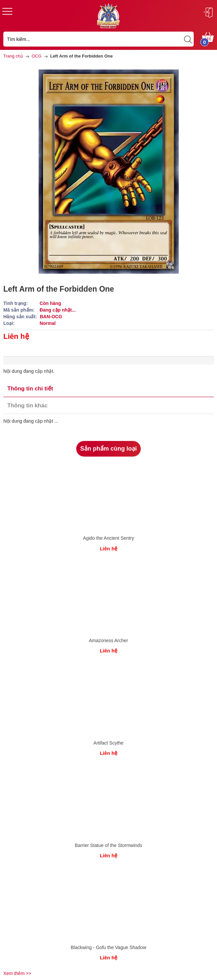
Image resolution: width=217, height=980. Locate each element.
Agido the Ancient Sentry (108, 538)
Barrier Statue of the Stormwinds (108, 845)
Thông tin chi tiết (30, 389)
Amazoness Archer (108, 640)
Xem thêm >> (17, 973)
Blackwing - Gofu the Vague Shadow (109, 947)
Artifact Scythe (108, 743)
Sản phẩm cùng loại (108, 449)
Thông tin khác (27, 406)
